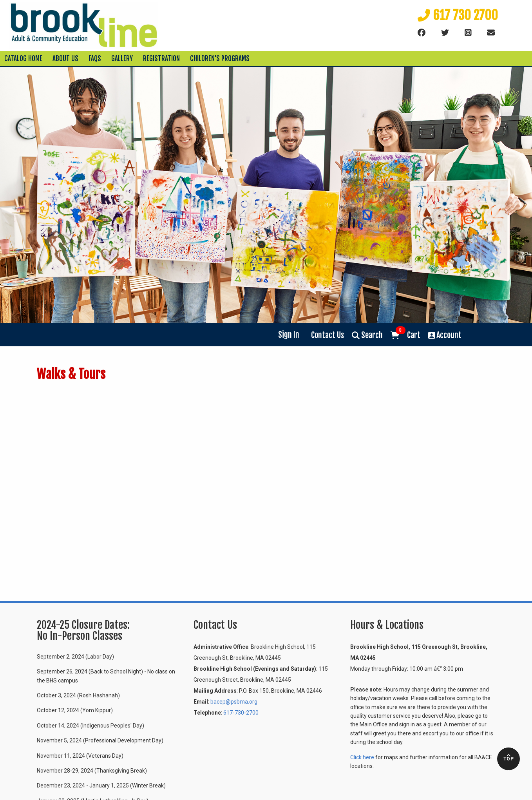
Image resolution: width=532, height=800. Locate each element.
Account (445, 335)
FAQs (95, 59)
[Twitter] (445, 33)
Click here (362, 757)
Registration (161, 59)
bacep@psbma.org (234, 702)
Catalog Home (23, 59)
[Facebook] (422, 33)
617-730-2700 (241, 713)
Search (367, 335)
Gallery (122, 59)
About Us (65, 59)
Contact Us (328, 335)
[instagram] (468, 33)
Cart (405, 335)
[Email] (491, 33)
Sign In (289, 335)
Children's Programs (220, 59)
